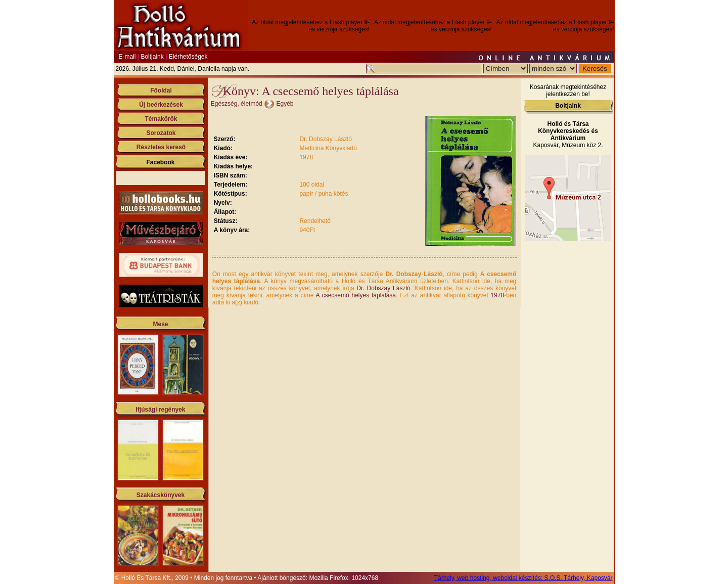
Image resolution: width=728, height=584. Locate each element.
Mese (160, 324)
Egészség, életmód (237, 104)
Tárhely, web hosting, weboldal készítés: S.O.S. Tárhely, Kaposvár (524, 578)
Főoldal (161, 91)
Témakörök (161, 119)
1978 (498, 295)
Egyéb (285, 104)
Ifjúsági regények (160, 410)
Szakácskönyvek (161, 495)
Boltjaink (152, 57)
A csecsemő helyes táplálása (356, 295)
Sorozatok (161, 133)
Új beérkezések (161, 105)
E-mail (127, 57)
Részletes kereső (161, 147)
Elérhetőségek (188, 57)
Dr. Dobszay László (383, 288)
